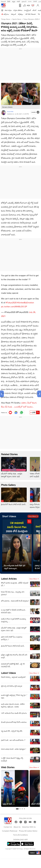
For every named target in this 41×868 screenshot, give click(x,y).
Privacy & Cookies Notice (28, 831)
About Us (17, 827)
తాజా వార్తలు (8, 10)
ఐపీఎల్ (34, 10)
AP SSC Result (30, 14)
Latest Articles (9, 579)
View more (33, 516)
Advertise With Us (29, 827)
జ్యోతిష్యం (21, 14)
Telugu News (6, 19)
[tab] (17, 809)
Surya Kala (10, 111)
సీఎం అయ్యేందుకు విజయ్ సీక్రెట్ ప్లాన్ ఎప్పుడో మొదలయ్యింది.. (15, 567)
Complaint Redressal (10, 831)
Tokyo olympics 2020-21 (32, 19)
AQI (28, 5)
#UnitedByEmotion (26, 303)
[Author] (4, 113)
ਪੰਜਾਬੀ (35, 1)
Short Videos (9, 516)
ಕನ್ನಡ (14, 1)
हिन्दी (9, 1)
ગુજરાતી (24, 1)
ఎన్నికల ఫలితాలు (18, 10)
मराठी (18, 1)
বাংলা (30, 1)
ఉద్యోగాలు (6, 14)
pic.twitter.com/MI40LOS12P (14, 306)
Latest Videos (8, 673)
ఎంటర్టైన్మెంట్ (27, 10)
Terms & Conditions (20, 835)
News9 (3, 1)
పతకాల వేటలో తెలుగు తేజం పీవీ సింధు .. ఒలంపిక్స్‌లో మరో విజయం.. (19, 405)
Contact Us (8, 827)
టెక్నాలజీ (14, 14)
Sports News (17, 19)
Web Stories (8, 767)
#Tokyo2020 (11, 303)
